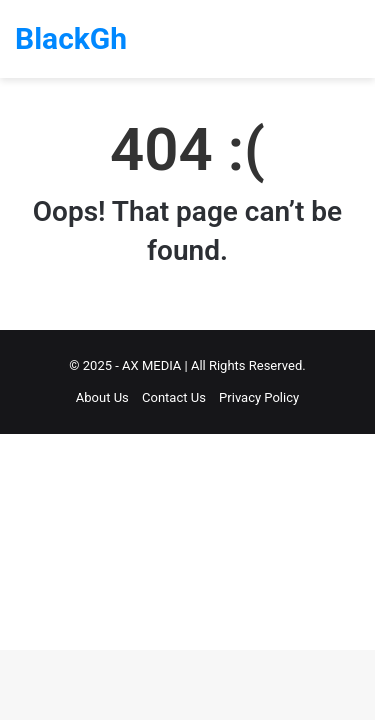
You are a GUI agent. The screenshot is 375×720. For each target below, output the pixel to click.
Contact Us (174, 397)
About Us (102, 397)
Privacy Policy (259, 397)
